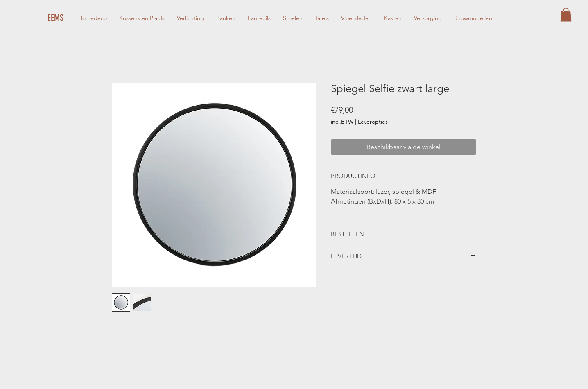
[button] (566, 15)
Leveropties (373, 122)
